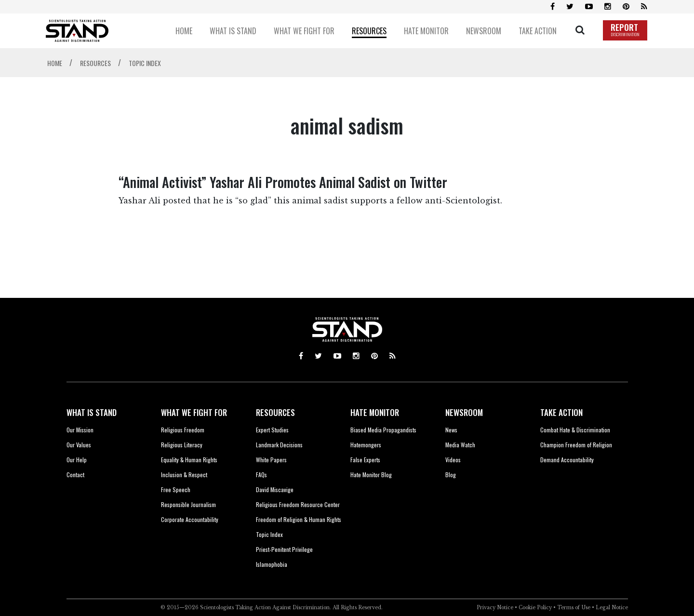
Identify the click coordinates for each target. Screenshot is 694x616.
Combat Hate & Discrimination (575, 430)
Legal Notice (612, 608)
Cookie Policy (535, 608)
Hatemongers (366, 445)
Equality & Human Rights (189, 460)
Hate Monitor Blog (371, 475)
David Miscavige (275, 489)
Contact (75, 475)
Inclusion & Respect (184, 475)
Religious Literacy (182, 445)
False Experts (365, 460)
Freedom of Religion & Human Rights (299, 519)
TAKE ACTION (561, 412)
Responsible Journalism (188, 504)
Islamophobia (272, 564)
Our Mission (80, 430)
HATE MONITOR (375, 412)
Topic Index (269, 534)
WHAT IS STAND (92, 412)
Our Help (77, 460)
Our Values (79, 445)
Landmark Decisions (279, 445)
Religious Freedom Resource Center (298, 504)
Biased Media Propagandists (383, 430)
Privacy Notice (495, 608)
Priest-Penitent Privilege (284, 549)
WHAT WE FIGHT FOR (194, 412)
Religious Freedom (183, 430)
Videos (453, 460)
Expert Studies (272, 430)
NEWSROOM (464, 412)
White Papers (271, 460)
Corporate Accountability (190, 519)
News (451, 430)
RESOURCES (275, 412)
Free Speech (176, 489)
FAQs (261, 475)
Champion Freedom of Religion (576, 445)
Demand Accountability (567, 460)
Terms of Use (574, 608)
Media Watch (460, 445)
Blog (451, 475)
